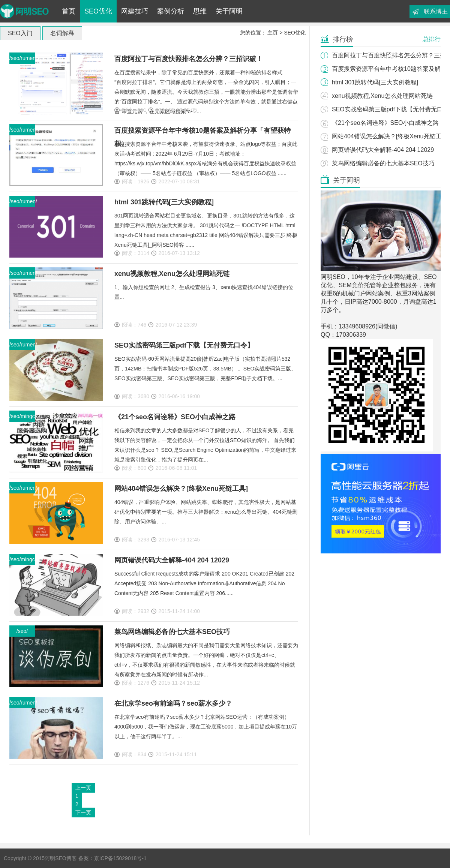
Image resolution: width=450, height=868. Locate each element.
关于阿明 (229, 11)
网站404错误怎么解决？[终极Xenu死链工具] (181, 489)
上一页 (83, 788)
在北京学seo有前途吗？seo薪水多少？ (173, 703)
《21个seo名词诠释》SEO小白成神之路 (175, 417)
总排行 (432, 39)
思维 (200, 11)
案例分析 (171, 11)
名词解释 (62, 33)
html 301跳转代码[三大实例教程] (164, 202)
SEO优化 (98, 11)
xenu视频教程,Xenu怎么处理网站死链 (172, 274)
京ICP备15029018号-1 (120, 858)
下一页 (83, 813)
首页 (69, 11)
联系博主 (436, 11)
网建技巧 (135, 11)
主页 (273, 33)
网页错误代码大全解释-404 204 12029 (172, 560)
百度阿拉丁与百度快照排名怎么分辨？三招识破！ (189, 59)
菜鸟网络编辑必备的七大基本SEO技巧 (172, 632)
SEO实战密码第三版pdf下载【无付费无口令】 (184, 345)
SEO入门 (20, 33)
